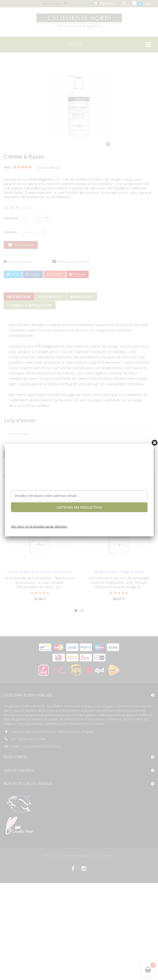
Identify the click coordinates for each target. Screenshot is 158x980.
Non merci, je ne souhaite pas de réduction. (39, 526)
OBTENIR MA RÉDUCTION (79, 507)
